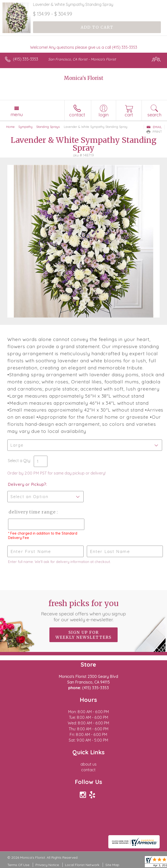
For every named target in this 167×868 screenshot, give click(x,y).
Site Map (112, 865)
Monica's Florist (84, 78)
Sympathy (25, 127)
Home (10, 127)
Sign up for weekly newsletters (83, 635)
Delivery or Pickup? (27, 484)
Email (154, 127)
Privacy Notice (47, 865)
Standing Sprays (48, 127)
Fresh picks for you (83, 611)
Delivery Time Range (32, 512)
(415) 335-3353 (26, 59)
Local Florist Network (82, 865)
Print (154, 132)
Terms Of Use (18, 865)
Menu (17, 114)
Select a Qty (19, 461)
